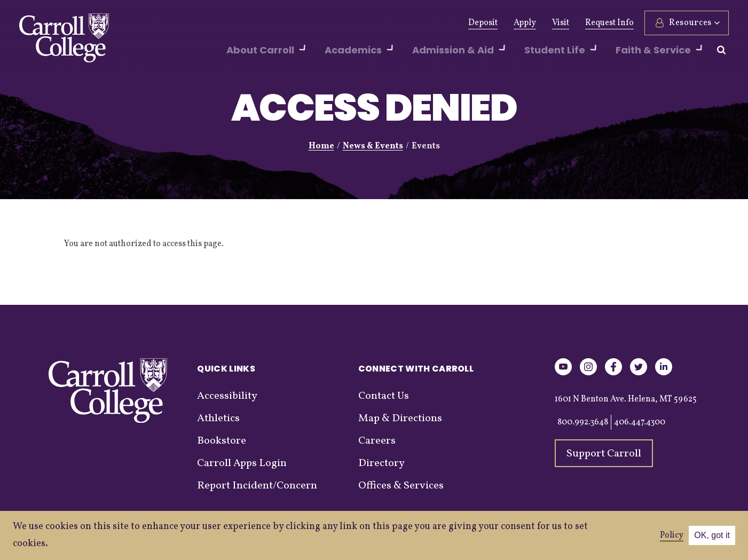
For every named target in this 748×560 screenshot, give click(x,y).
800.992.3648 (583, 422)
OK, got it (712, 535)
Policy (672, 535)
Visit (561, 23)
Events (377, 23)
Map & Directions (400, 419)
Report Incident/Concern (257, 486)
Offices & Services (401, 486)
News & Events (373, 146)
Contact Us (384, 396)
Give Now (199, 23)
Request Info (609, 23)
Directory (381, 463)
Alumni (248, 23)
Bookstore (222, 441)
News (338, 23)
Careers (377, 441)
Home (321, 146)
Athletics (295, 23)
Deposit (483, 23)
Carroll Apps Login (242, 463)
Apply (525, 23)
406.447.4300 (640, 422)
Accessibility (227, 396)
